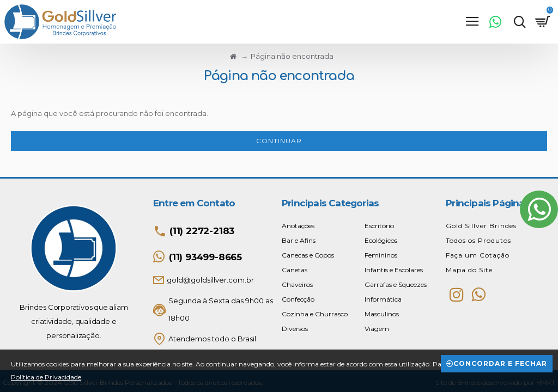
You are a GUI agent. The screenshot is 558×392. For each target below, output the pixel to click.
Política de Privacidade (46, 377)
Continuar (279, 141)
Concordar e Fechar (500, 363)
